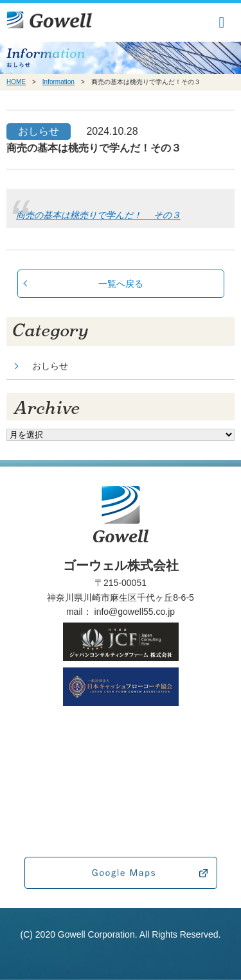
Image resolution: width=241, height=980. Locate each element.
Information (58, 82)
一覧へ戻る (121, 284)
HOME (16, 82)
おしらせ (50, 366)
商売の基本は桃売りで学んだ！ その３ (98, 215)
